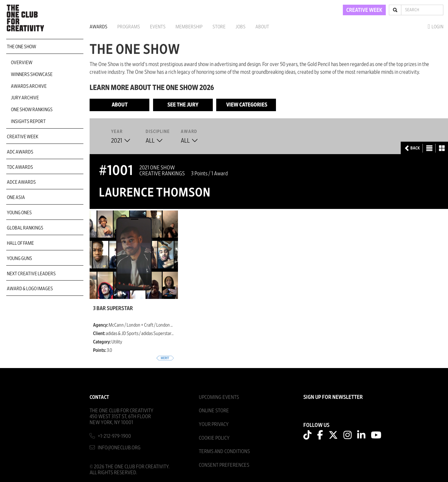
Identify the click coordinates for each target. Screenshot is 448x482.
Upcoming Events (219, 397)
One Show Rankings (32, 110)
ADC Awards (20, 152)
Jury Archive (25, 98)
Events (158, 27)
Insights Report (28, 121)
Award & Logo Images (30, 289)
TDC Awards (20, 167)
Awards (98, 27)
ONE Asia (16, 197)
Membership (189, 27)
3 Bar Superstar (113, 309)
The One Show (21, 47)
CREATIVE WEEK (364, 10)
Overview (22, 63)
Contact (99, 397)
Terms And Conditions (224, 451)
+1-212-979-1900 (114, 436)
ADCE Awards (21, 182)
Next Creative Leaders (31, 274)
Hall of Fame (20, 243)
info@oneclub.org (119, 448)
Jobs (240, 27)
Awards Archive (29, 86)
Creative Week (23, 137)
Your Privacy (214, 424)
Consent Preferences (224, 465)
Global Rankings (25, 228)
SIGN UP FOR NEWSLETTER (333, 397)
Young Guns (19, 258)
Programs (129, 27)
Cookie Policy (214, 438)
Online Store (214, 411)
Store (219, 27)
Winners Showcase (32, 74)
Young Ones (19, 213)
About (262, 27)
